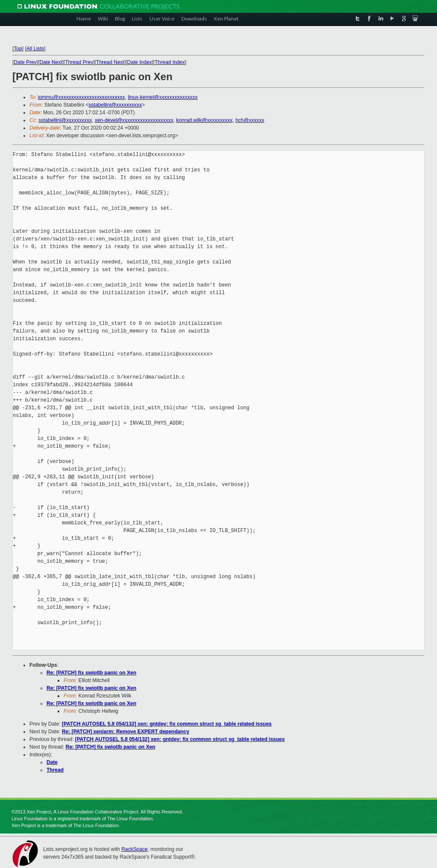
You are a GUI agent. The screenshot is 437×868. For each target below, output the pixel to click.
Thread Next (110, 62)
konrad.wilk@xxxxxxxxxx (204, 120)
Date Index (140, 62)
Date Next (51, 62)
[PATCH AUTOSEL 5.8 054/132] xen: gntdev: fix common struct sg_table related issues (167, 724)
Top (18, 49)
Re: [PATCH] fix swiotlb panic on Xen (91, 673)
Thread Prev (79, 62)
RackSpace (134, 849)
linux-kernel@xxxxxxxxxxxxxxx (163, 97)
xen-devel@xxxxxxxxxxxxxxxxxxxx (134, 120)
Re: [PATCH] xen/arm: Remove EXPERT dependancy (125, 732)
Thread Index (170, 62)
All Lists (35, 49)
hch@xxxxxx (250, 120)
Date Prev (25, 62)
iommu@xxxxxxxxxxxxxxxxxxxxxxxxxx (82, 97)
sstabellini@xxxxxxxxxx (115, 105)
